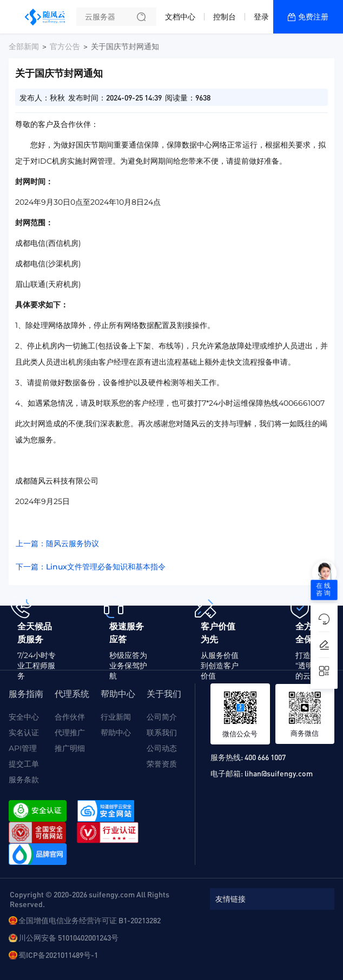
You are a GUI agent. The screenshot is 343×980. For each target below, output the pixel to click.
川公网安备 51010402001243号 (68, 937)
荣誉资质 (162, 764)
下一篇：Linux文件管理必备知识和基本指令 (91, 567)
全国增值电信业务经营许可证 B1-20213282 (90, 920)
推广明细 (70, 748)
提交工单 (24, 764)
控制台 (225, 17)
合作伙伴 (70, 717)
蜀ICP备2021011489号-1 (58, 955)
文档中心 (180, 17)
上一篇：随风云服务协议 (57, 543)
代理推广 (70, 733)
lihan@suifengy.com (279, 773)
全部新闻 (24, 46)
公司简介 (162, 717)
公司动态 (162, 748)
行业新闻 (116, 717)
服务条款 (24, 780)
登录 (261, 17)
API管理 (23, 748)
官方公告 (65, 46)
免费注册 (313, 17)
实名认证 (24, 733)
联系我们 (162, 733)
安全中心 (24, 717)
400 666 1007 (265, 757)
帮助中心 (116, 733)
